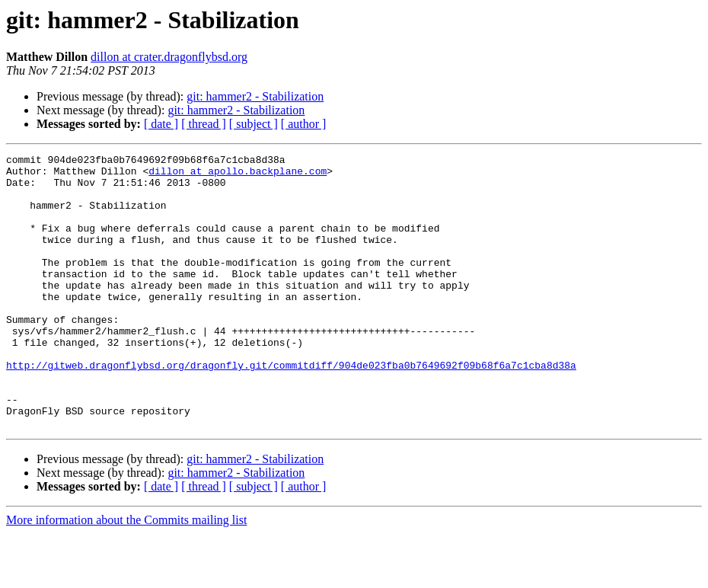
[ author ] (304, 124)
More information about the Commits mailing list (126, 575)
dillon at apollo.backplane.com (238, 175)
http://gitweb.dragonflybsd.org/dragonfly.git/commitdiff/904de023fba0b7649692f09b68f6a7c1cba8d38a (291, 408)
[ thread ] (204, 124)
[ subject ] (254, 124)
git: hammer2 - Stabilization (255, 96)
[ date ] (161, 124)
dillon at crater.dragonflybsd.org (169, 57)
